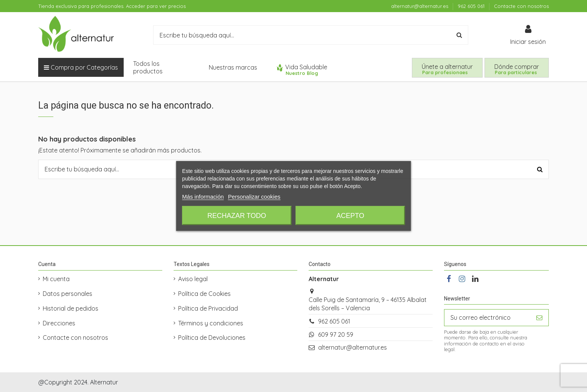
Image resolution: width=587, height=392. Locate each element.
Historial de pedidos (71, 308)
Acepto (350, 216)
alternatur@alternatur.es (420, 6)
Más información (203, 197)
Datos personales (68, 294)
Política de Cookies (204, 294)
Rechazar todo (237, 216)
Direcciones (59, 323)
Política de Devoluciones (212, 338)
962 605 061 (472, 6)
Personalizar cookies (254, 197)
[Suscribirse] (539, 318)
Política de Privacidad (208, 308)
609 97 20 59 (336, 334)
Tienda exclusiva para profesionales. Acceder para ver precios (112, 6)
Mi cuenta (56, 279)
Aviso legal (193, 279)
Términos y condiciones (211, 323)
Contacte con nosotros (521, 6)
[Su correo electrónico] (487, 318)
